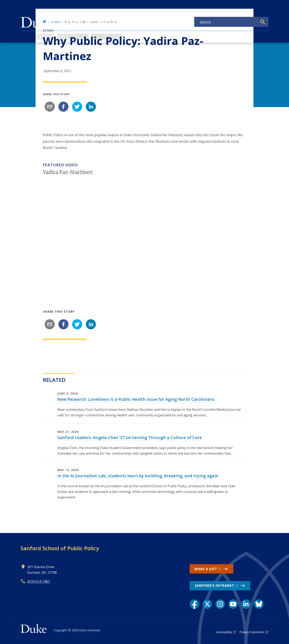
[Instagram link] (220, 604)
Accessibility (224, 632)
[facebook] (63, 107)
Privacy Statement (252, 632)
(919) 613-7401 (39, 581)
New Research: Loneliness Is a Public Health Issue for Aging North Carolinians (136, 399)
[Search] (263, 22)
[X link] (207, 604)
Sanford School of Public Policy (60, 548)
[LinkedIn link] (246, 604)
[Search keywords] (226, 22)
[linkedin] (91, 107)
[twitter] (77, 107)
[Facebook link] (194, 604)
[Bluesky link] (259, 604)
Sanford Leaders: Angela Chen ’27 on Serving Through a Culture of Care (130, 437)
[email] (50, 107)
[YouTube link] (233, 604)
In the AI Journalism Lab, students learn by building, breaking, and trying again (138, 476)
